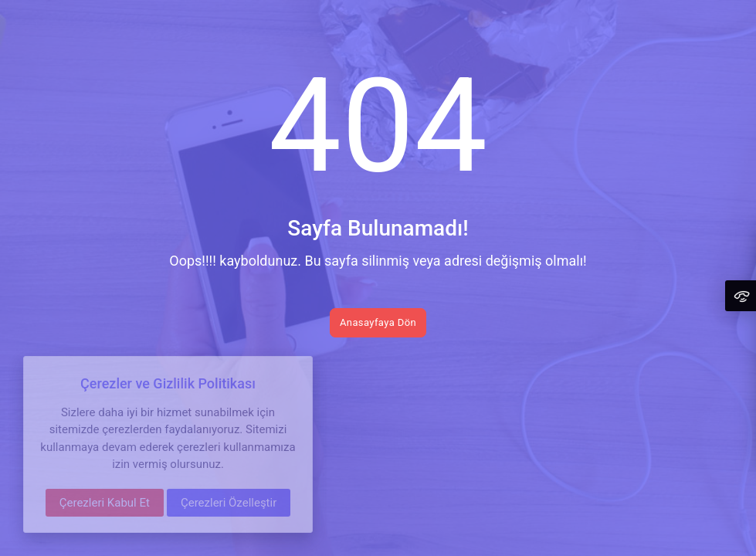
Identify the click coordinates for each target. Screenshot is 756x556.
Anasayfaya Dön (378, 322)
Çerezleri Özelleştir (229, 503)
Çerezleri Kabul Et (105, 503)
